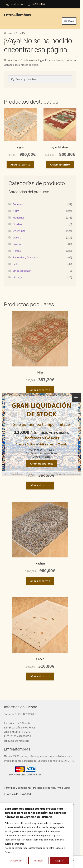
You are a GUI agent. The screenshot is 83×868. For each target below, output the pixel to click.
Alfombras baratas (41, 464)
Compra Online (26, 444)
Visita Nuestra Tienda (53, 444)
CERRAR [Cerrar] (76, 397)
